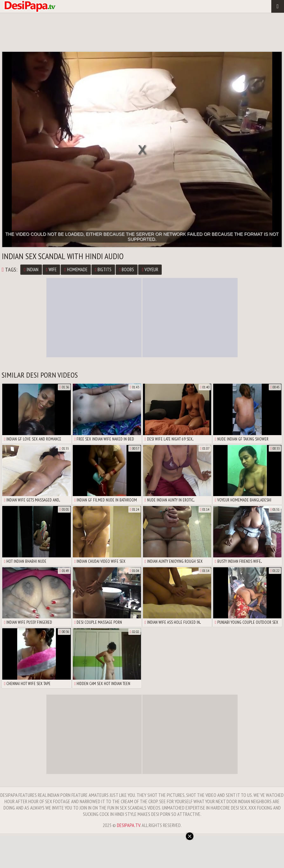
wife (51, 269)
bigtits (103, 269)
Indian (31, 269)
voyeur (150, 269)
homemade (76, 269)
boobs (127, 269)
